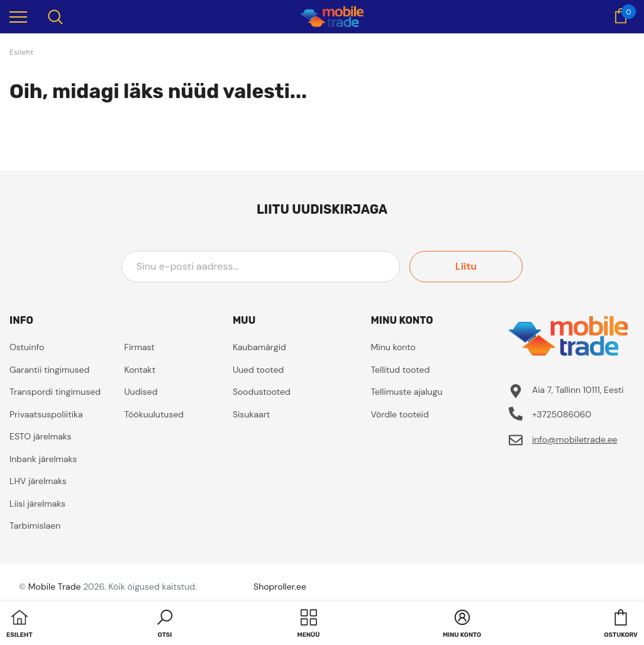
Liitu (466, 266)
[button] (165, 625)
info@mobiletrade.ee (575, 439)
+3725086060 (562, 414)
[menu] (18, 16)
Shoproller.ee (280, 587)
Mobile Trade (55, 587)
